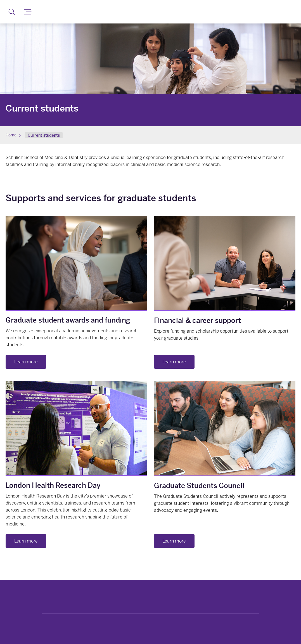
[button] (12, 12)
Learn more (26, 362)
